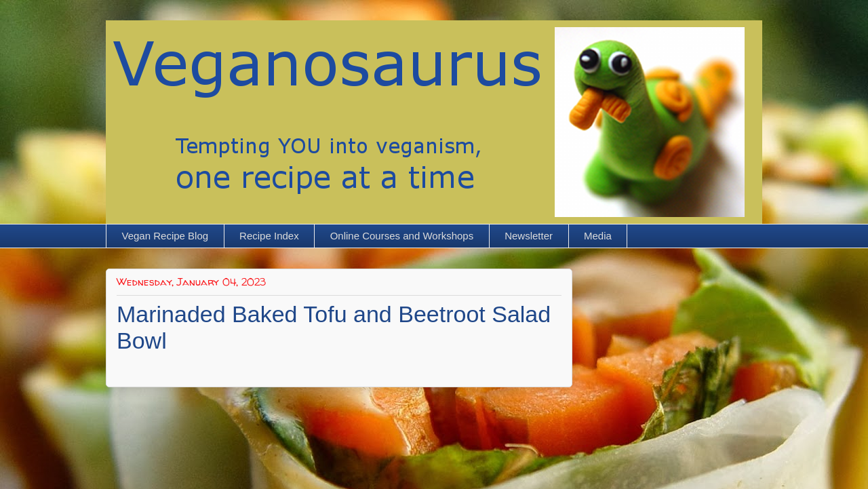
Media (598, 236)
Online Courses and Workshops (402, 236)
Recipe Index (269, 236)
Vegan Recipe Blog (165, 236)
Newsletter (529, 236)
